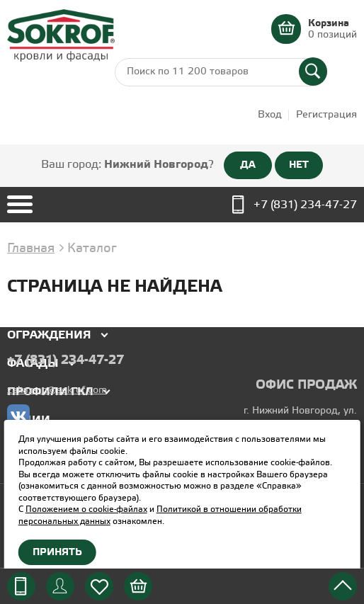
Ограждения (49, 335)
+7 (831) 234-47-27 (305, 205)
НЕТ (299, 165)
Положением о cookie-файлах (86, 509)
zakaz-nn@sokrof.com (57, 391)
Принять (57, 552)
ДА (248, 165)
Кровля (32, 307)
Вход (270, 115)
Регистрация (326, 115)
